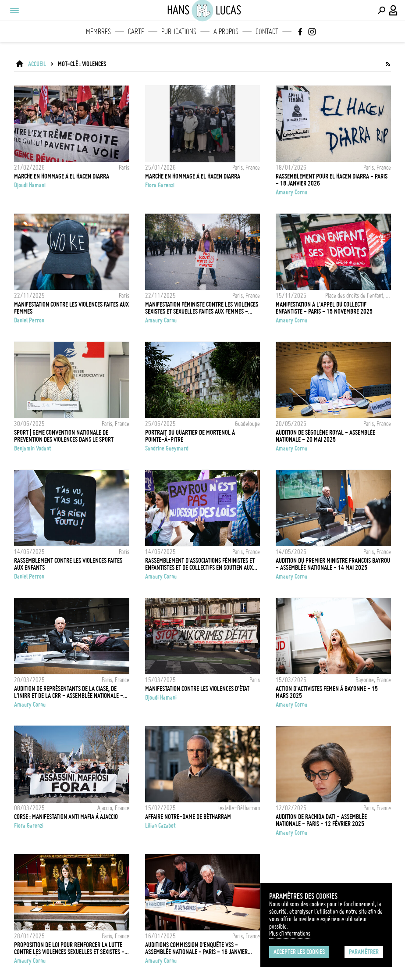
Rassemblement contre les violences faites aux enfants (68, 564)
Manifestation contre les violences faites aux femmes (71, 308)
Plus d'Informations (290, 934)
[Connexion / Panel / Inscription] (394, 11)
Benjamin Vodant (33, 448)
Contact (267, 32)
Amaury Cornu (291, 192)
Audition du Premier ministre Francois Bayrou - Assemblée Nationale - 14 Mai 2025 (333, 564)
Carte (136, 32)
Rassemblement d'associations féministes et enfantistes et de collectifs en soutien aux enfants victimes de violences (200, 564)
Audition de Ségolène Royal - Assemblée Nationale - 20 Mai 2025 (325, 436)
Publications (179, 32)
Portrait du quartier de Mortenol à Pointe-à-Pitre (190, 436)
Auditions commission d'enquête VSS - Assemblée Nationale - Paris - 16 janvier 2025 (196, 948)
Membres (98, 32)
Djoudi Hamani (30, 185)
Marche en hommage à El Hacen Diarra (62, 176)
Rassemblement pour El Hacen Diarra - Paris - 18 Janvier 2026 (332, 180)
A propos (226, 32)
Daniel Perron (29, 320)
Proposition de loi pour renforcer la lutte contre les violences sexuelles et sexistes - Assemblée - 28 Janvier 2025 (69, 948)
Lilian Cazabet (160, 826)
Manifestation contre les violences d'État (197, 689)
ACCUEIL (37, 64)
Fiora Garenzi (160, 185)
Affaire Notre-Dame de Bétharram (188, 817)
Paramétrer (364, 952)
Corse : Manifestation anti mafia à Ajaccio (66, 817)
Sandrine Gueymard (167, 448)
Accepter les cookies (299, 952)
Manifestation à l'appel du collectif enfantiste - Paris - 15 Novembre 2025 (324, 308)
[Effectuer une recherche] (381, 11)
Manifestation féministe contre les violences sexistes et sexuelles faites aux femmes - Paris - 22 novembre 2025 (202, 308)
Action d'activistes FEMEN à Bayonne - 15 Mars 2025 (327, 692)
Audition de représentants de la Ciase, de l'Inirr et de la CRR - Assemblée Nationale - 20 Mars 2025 (69, 692)
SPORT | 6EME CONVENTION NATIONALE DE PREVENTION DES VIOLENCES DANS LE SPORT (64, 436)
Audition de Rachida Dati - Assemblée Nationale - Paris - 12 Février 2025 (321, 820)
